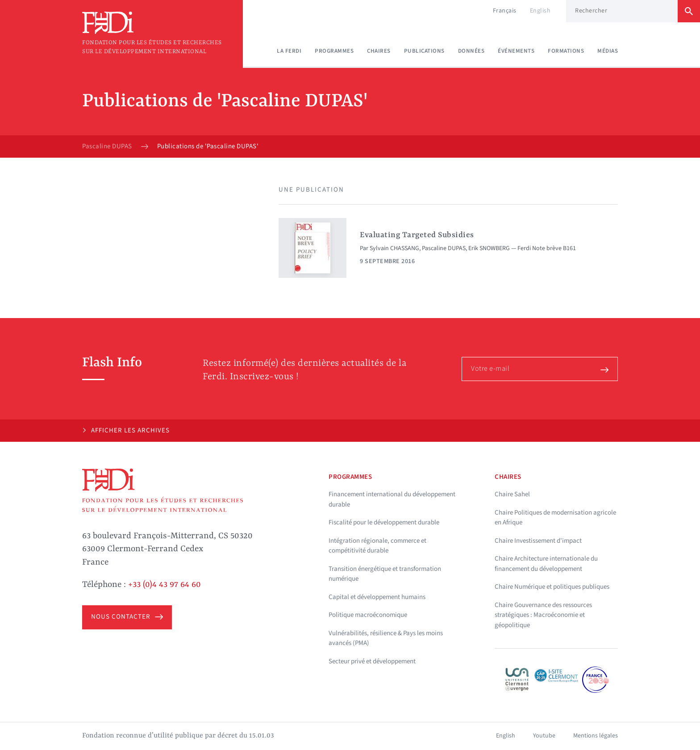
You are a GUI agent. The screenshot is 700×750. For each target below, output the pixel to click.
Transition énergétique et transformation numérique (385, 574)
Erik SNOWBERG (489, 248)
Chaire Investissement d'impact (538, 541)
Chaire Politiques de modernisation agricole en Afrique (555, 518)
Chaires (379, 51)
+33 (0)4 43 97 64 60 (165, 585)
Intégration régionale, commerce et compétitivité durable (377, 546)
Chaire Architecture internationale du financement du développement (546, 564)
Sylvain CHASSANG (394, 248)
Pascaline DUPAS (107, 147)
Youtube (544, 736)
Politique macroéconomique (368, 615)
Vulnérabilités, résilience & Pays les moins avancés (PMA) (386, 638)
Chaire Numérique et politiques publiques (552, 587)
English (540, 11)
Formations (566, 51)
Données (471, 51)
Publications (424, 51)
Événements (516, 51)
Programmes (334, 51)
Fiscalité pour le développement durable (384, 522)
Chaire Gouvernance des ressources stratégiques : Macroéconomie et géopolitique (543, 615)
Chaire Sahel (512, 494)
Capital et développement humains (377, 597)
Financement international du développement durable (392, 499)
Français (505, 11)
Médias (608, 51)
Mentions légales (596, 736)
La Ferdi (289, 51)
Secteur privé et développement (372, 661)
